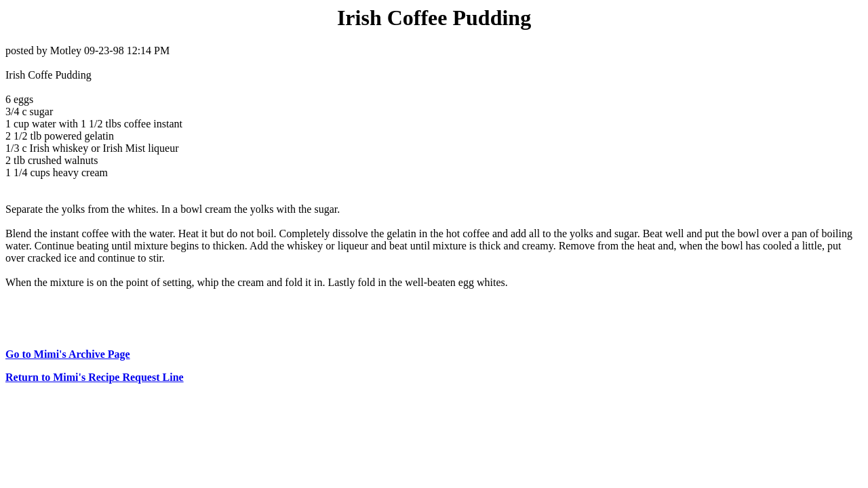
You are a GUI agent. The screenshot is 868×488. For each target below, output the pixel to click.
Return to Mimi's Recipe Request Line (95, 377)
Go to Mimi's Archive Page (68, 354)
